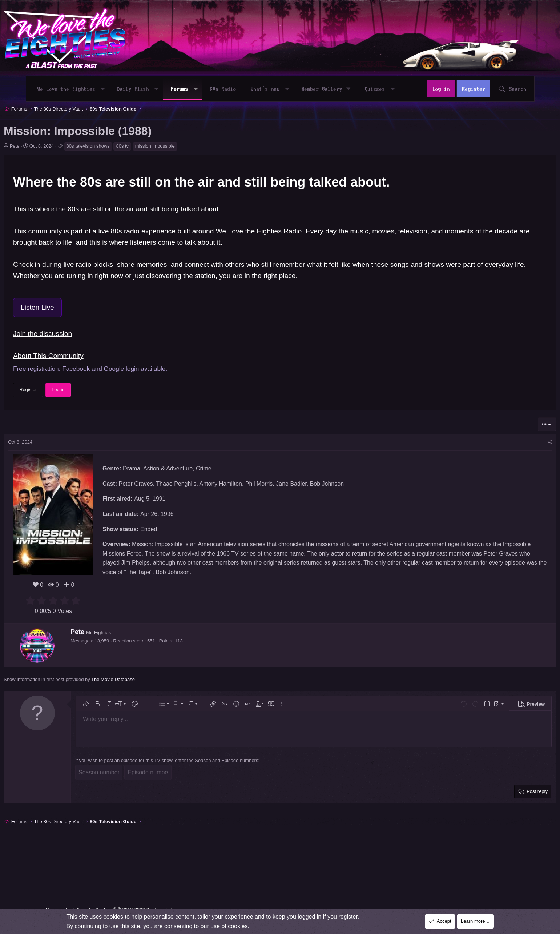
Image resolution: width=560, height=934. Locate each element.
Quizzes (378, 89)
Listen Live (63, 343)
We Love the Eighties (70, 89)
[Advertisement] (162, 135)
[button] (106, 89)
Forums (183, 89)
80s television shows (114, 181)
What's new (269, 89)
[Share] (524, 478)
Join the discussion (68, 369)
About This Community (74, 391)
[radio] (56, 636)
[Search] (509, 89)
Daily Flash (136, 89)
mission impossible (180, 181)
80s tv (148, 181)
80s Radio (226, 89)
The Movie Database (139, 715)
